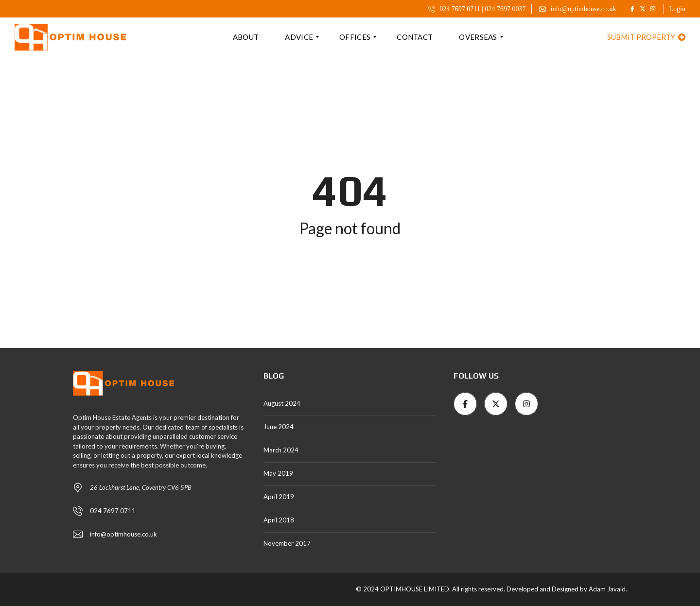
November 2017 (287, 543)
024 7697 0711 (113, 511)
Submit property (646, 37)
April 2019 (279, 497)
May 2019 (278, 473)
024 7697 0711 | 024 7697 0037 (477, 9)
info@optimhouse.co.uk (578, 9)
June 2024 (279, 427)
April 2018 (279, 520)
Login (677, 9)
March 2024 (281, 450)
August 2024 (282, 403)
